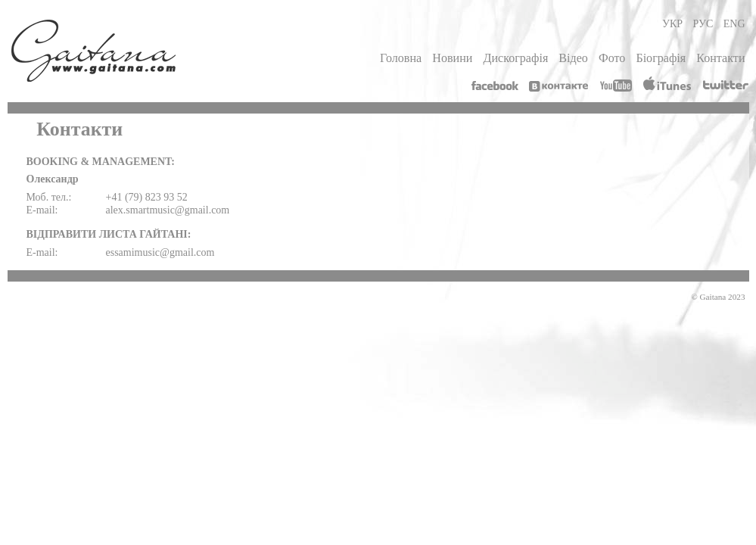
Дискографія (515, 58)
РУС (703, 24)
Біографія (661, 58)
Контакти (720, 58)
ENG (734, 24)
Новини (452, 58)
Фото (612, 58)
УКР (672, 24)
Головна (401, 58)
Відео (573, 58)
